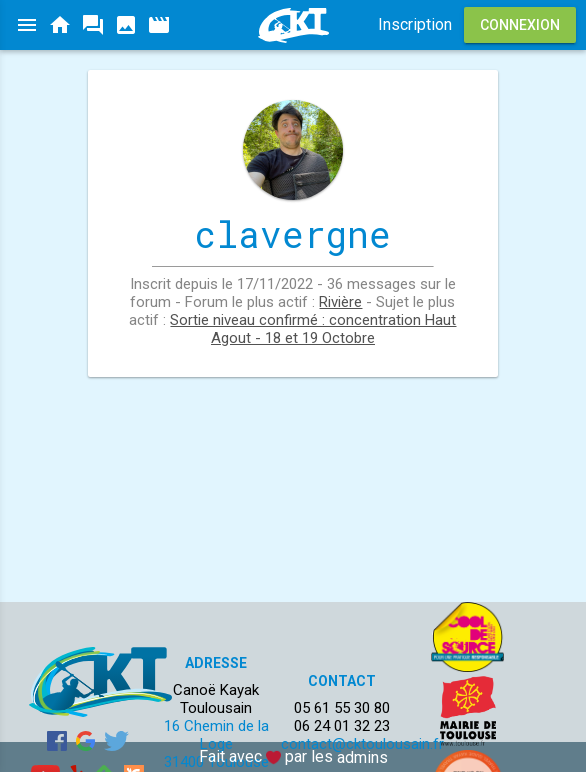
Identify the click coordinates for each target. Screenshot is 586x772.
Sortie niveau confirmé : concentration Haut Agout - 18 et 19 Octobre (313, 329)
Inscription (415, 24)
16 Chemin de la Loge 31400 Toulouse (216, 744)
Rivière (340, 302)
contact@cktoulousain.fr (362, 744)
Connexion (520, 25)
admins (362, 757)
